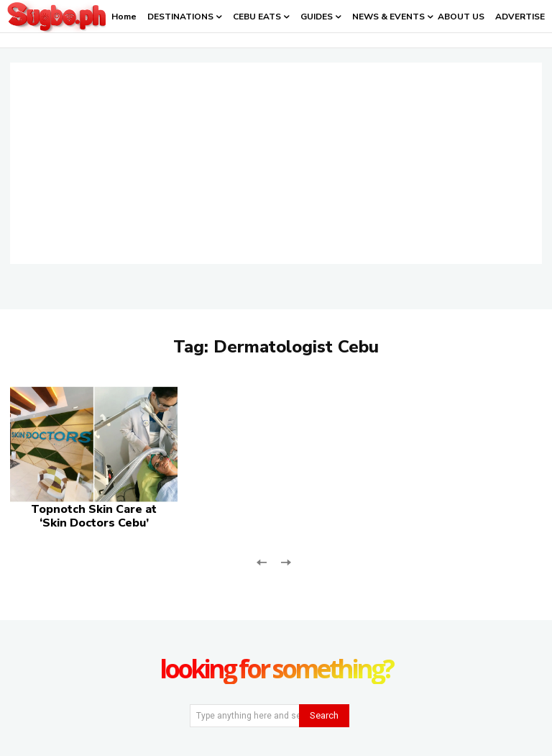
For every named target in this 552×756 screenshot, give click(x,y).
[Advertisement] (276, 163)
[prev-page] (262, 561)
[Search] (324, 716)
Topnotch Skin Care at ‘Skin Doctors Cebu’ (94, 516)
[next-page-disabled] (285, 561)
